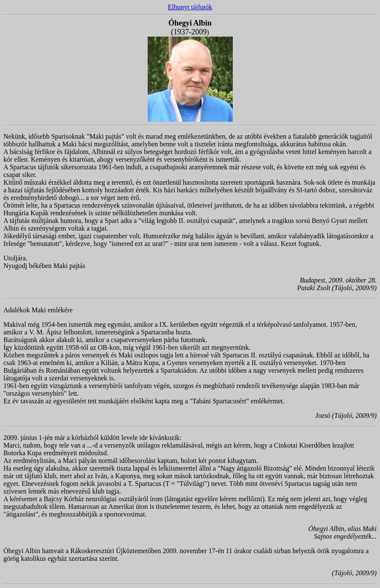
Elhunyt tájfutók (190, 7)
